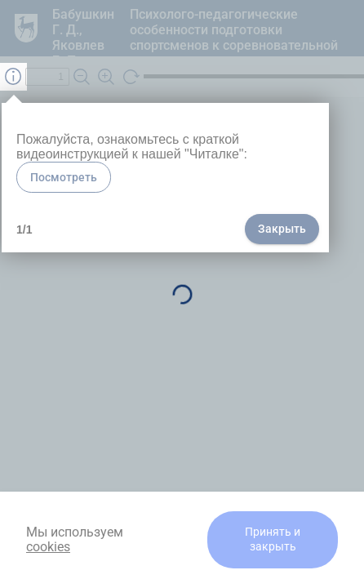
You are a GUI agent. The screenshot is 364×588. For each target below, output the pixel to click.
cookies (48, 547)
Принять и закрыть (273, 539)
